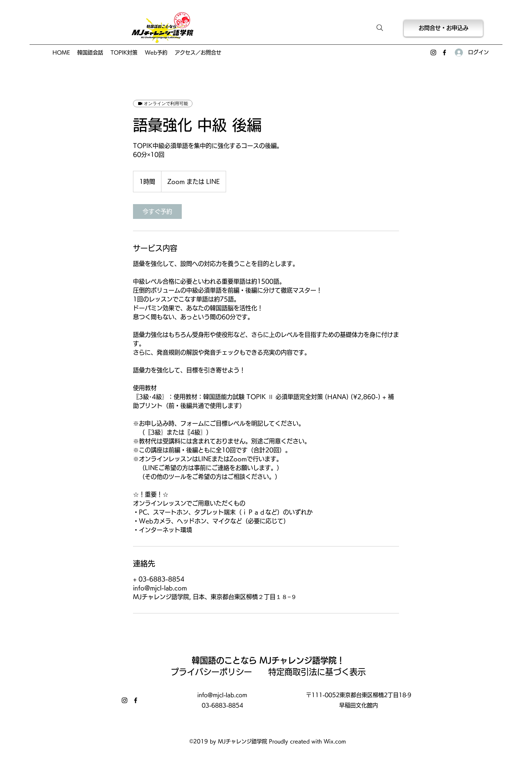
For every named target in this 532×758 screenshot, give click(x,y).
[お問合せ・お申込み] (443, 28)
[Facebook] (444, 53)
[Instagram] (433, 53)
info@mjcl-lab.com (222, 695)
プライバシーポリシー (215, 672)
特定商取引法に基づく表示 (317, 672)
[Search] (380, 28)
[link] (157, 212)
